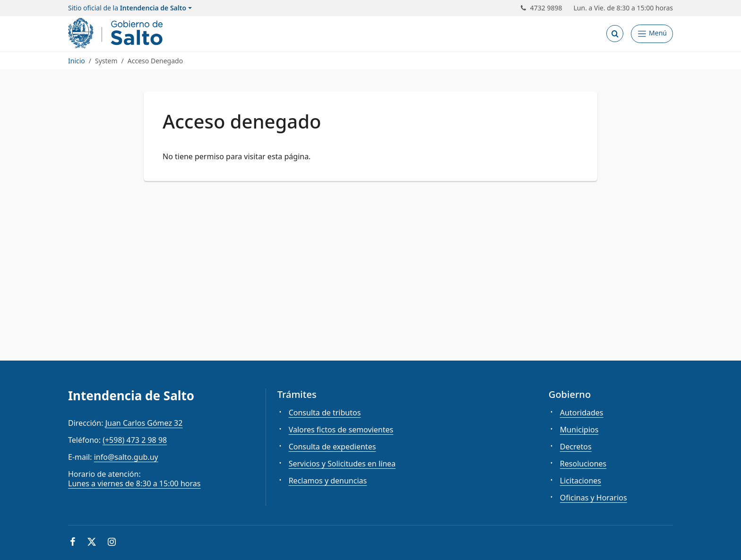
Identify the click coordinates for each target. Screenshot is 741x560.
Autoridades (582, 413)
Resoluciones (583, 464)
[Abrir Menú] (652, 34)
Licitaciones (581, 481)
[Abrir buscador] (615, 34)
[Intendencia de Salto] (117, 33)
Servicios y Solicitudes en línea (342, 464)
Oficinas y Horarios (594, 498)
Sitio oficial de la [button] (127, 8)
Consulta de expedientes (332, 447)
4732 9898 (542, 8)
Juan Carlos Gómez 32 (144, 423)
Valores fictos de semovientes (341, 430)
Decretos (576, 447)
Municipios (579, 430)
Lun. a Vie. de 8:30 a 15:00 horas (624, 8)
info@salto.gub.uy (126, 457)
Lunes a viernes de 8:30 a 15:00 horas (134, 483)
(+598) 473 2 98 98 (135, 440)
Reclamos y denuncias (328, 481)
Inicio (77, 61)
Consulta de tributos (325, 413)
